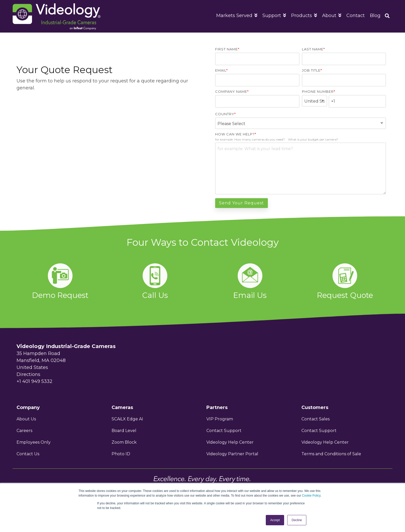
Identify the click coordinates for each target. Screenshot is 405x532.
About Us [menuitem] (26, 419)
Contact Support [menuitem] (224, 431)
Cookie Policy (311, 496)
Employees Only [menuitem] (34, 442)
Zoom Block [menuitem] (124, 442)
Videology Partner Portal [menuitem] (232, 454)
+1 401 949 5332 (34, 381)
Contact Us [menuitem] (28, 454)
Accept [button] (275, 520)
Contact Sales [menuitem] (316, 419)
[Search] (387, 16)
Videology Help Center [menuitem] (230, 442)
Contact (356, 16)
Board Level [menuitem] (124, 431)
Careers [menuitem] (24, 431)
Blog (375, 16)
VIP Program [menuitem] (220, 419)
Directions (28, 374)
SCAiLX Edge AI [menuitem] (127, 419)
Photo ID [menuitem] (121, 454)
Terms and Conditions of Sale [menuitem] (331, 454)
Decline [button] (297, 520)
